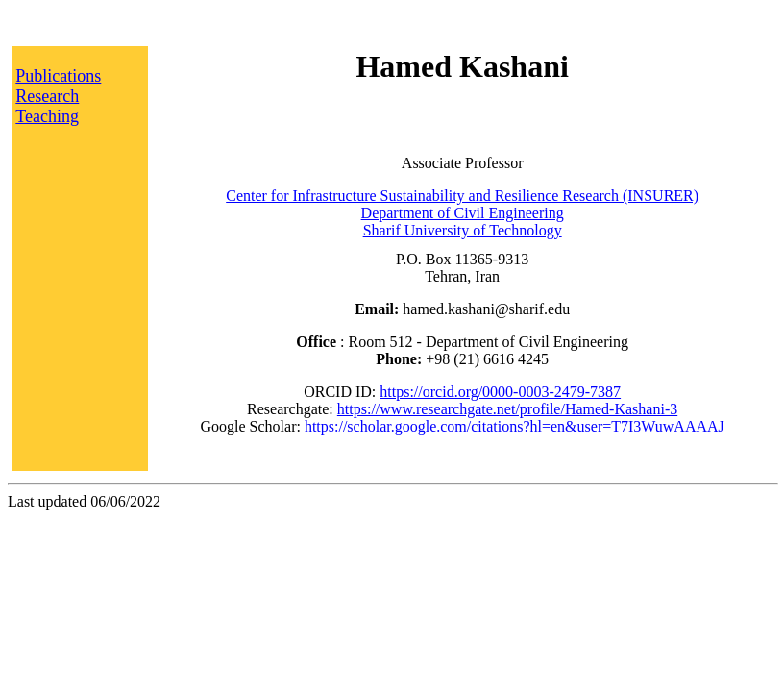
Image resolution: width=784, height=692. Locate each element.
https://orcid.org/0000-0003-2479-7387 (500, 392)
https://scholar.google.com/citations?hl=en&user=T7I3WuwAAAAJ (514, 426)
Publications (58, 76)
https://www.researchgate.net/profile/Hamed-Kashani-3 (507, 409)
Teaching (47, 116)
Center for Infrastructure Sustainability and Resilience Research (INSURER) (462, 196)
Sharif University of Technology (463, 230)
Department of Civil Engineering (463, 213)
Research (47, 96)
